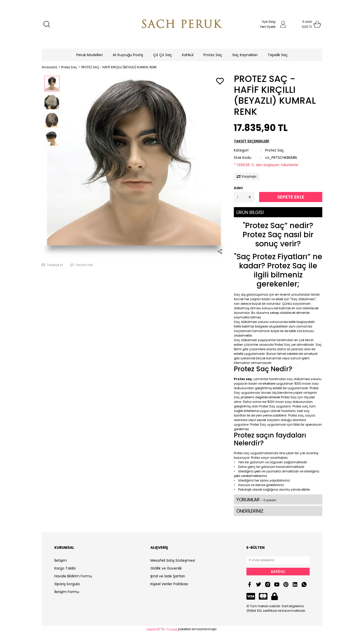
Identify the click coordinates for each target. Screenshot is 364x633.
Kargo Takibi (65, 568)
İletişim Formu (67, 592)
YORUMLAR (256, 500)
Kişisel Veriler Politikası (169, 584)
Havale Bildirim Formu (73, 576)
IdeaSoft (154, 629)
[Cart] (307, 24)
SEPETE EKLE (291, 197)
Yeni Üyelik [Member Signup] (268, 27)
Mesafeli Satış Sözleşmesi (173, 560)
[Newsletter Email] (278, 560)
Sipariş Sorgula (67, 584)
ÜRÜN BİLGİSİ (250, 212)
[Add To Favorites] (220, 82)
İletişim (61, 560)
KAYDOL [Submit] (278, 572)
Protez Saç (275, 150)
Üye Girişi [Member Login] (269, 22)
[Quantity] (244, 197)
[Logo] (182, 24)
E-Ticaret (170, 629)
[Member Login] (283, 24)
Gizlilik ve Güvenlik (166, 568)
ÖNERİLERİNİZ (250, 511)
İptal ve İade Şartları (168, 576)
